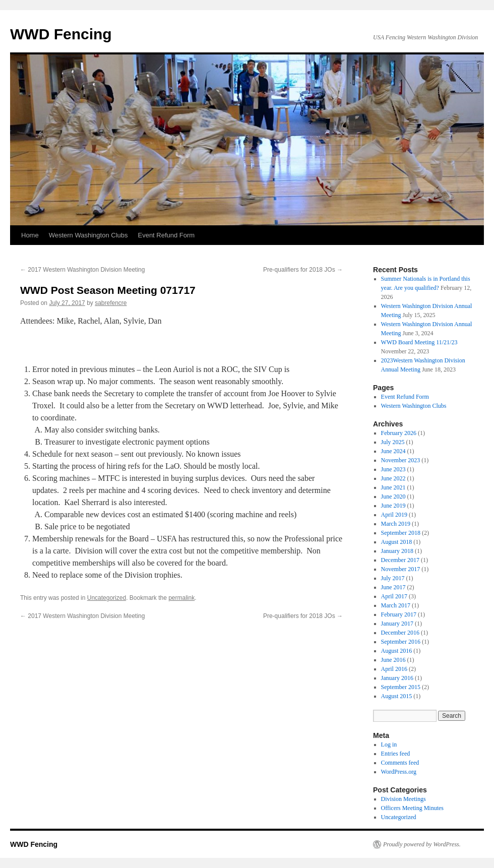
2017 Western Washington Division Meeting (82, 270)
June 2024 (393, 451)
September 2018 (401, 533)
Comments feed (400, 763)
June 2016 (393, 660)
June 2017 (393, 587)
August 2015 (397, 696)
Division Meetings (404, 799)
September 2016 (401, 642)
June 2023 (393, 469)
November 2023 (401, 460)
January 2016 (397, 678)
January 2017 (397, 624)
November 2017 (401, 569)
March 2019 (396, 524)
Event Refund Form (166, 235)
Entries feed (396, 754)
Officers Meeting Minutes (412, 808)
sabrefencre (111, 303)
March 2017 (396, 605)
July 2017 (393, 578)
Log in (389, 745)
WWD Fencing (61, 34)
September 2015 (401, 687)
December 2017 (400, 560)
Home (30, 235)
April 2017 (394, 596)
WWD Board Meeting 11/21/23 (419, 342)
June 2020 (393, 497)
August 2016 (397, 651)
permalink (181, 598)
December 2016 (400, 633)
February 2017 (399, 614)
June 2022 (393, 478)
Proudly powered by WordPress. (422, 844)
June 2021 (393, 487)
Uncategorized (107, 598)
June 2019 (393, 506)
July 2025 (393, 442)
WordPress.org (399, 772)
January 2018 (397, 551)
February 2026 (399, 433)
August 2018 (397, 542)
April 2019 (394, 515)
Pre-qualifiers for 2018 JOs (303, 270)
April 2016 (394, 669)
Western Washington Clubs (88, 235)
